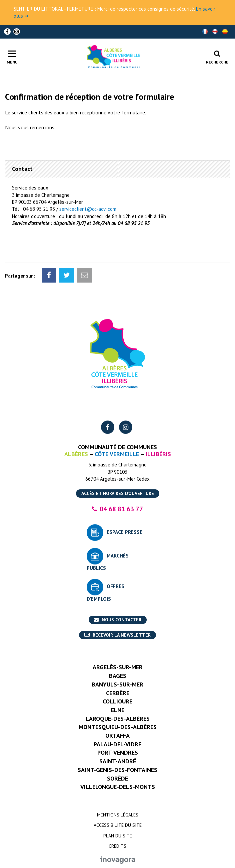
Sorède (117, 778)
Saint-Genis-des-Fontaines (117, 770)
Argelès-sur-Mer (118, 667)
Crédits (117, 846)
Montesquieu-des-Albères (118, 727)
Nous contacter (118, 620)
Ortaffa (117, 736)
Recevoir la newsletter (117, 635)
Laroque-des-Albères (118, 719)
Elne (118, 710)
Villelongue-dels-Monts (118, 787)
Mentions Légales (118, 815)
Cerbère (118, 693)
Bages (118, 676)
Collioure (117, 701)
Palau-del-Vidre (117, 744)
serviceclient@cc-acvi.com (88, 209)
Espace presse (124, 532)
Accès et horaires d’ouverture (118, 493)
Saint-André (118, 761)
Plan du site (118, 836)
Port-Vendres (118, 752)
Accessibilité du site (118, 825)
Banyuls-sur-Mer (117, 684)
